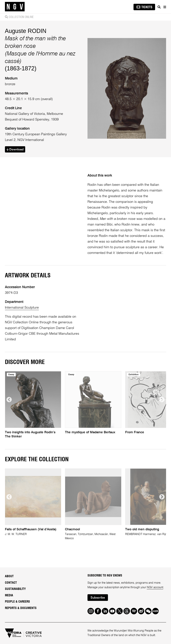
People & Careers (17, 602)
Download (15, 150)
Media (9, 595)
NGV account (155, 587)
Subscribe (98, 598)
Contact (11, 583)
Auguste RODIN (26, 31)
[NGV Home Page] (15, 7)
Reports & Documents (21, 608)
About (9, 576)
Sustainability (15, 589)
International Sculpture (22, 308)
